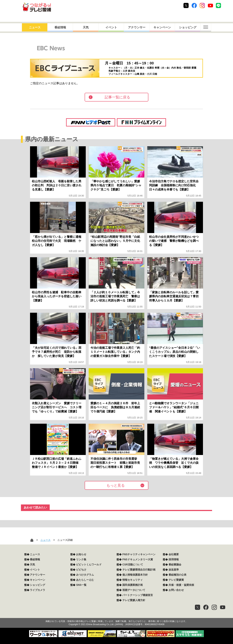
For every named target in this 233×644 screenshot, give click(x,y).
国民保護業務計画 (133, 585)
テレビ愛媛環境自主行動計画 (139, 570)
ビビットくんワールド (89, 565)
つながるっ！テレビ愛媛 (116, 615)
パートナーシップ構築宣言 (138, 595)
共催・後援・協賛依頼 (181, 585)
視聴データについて (134, 590)
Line (218, 5)
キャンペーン (162, 27)
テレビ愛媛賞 (176, 580)
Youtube (210, 5)
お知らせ (81, 554)
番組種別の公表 (177, 575)
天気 (86, 27)
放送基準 (174, 570)
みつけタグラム (85, 575)
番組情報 (60, 27)
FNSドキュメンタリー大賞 (138, 559)
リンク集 (81, 559)
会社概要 (174, 554)
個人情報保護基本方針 (135, 575)
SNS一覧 (81, 585)
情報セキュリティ (133, 580)
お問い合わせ (176, 590)
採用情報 (174, 559)
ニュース (35, 27)
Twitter (186, 5)
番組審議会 (175, 565)
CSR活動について (133, 565)
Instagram (202, 5)
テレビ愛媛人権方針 (134, 600)
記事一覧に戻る (117, 97)
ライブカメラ (37, 590)
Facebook (194, 5)
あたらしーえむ (85, 580)
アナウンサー (137, 27)
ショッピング (188, 27)
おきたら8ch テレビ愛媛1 (37, 7)
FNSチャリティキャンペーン (139, 554)
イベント (111, 27)
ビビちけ (81, 570)
